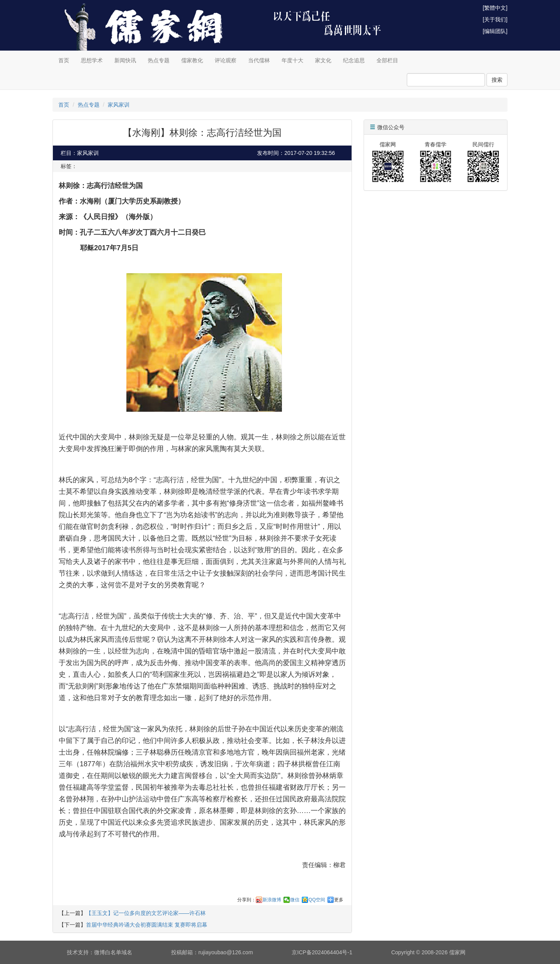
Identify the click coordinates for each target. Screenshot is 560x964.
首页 (64, 60)
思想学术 (92, 60)
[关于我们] (495, 19)
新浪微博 (272, 900)
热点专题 (159, 60)
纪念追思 (354, 60)
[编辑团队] (495, 31)
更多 (339, 900)
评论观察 (226, 60)
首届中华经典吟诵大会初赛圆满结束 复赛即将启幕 (147, 925)
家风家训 (119, 105)
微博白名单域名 (113, 952)
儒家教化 (192, 60)
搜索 (497, 80)
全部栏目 (387, 60)
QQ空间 (317, 900)
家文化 (323, 60)
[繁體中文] (495, 8)
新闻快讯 (125, 60)
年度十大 (292, 60)
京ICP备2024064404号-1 (322, 952)
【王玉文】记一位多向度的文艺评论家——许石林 (146, 913)
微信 (295, 900)
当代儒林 (259, 60)
